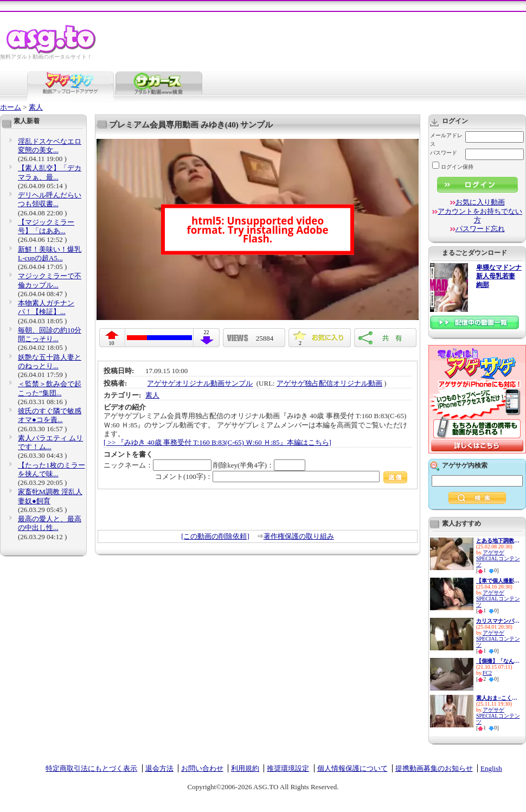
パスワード (444, 153)
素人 (36, 107)
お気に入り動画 (480, 202)
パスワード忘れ (480, 229)
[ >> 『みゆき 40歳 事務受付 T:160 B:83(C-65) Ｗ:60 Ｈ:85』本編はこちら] (217, 442)
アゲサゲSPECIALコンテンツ (498, 558)
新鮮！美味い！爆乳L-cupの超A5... (50, 254)
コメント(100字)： (281, 477)
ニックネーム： (158, 465)
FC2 (487, 673)
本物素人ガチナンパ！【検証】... (46, 307)
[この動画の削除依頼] (215, 536)
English (491, 768)
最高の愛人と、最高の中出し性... (50, 523)
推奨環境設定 (288, 768)
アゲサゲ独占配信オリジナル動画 (329, 383)
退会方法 (159, 768)
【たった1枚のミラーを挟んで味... (52, 469)
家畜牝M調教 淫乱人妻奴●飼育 (50, 496)
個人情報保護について (352, 768)
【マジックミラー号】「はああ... (46, 226)
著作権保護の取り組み (299, 536)
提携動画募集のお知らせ (434, 768)
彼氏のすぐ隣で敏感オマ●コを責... (50, 415)
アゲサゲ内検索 (465, 465)
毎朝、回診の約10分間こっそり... (50, 334)
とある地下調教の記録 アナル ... (498, 541)
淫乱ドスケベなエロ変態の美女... (50, 146)
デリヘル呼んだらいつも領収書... (50, 199)
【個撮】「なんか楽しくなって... (498, 661)
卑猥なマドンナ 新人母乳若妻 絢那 (499, 276)
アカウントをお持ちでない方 (480, 216)
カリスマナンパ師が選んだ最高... (498, 621)
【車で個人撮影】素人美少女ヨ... (498, 581)
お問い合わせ (202, 768)
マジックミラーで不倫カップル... (50, 280)
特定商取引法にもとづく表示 (91, 768)
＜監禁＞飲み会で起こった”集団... (50, 388)
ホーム (11, 107)
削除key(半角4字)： (259, 465)
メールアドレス (446, 140)
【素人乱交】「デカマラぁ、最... (50, 172)
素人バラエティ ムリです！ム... (50, 442)
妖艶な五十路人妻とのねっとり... (50, 362)
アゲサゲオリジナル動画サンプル (200, 383)
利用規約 (245, 768)
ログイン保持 (453, 167)
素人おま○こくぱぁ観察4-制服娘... (498, 698)
